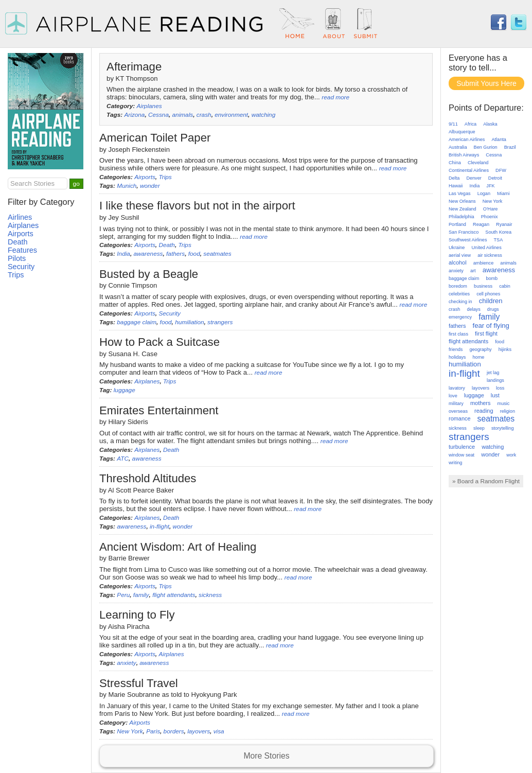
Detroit (495, 178)
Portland (457, 224)
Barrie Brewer (129, 558)
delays (473, 309)
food (194, 254)
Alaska (490, 124)
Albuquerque (462, 132)
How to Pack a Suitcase (159, 342)
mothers (480, 403)
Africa (471, 124)
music (504, 403)
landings (495, 380)
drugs (493, 309)
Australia (458, 147)
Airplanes (149, 106)
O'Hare (491, 209)
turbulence (462, 447)
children (491, 301)
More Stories (266, 756)
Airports (145, 177)
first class (458, 334)
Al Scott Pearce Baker (141, 490)
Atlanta (499, 139)
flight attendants (174, 595)
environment (231, 115)
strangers (220, 322)
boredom (458, 286)
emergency (460, 317)
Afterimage (134, 67)
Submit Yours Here (486, 83)
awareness (148, 254)
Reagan (481, 224)
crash (204, 115)
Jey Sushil (124, 217)
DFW (501, 170)
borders (174, 731)
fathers (175, 254)
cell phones (488, 294)
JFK (490, 186)
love (453, 396)
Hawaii (456, 186)
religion (508, 411)
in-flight (159, 526)
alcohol (458, 262)
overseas (458, 411)
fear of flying (491, 326)
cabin (505, 286)
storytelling (503, 428)
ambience (484, 263)
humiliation (189, 322)
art (473, 271)
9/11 (453, 124)
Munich (127, 186)
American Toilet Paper (155, 138)
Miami (503, 194)
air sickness (490, 255)
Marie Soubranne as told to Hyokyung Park (173, 695)
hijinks (505, 349)
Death (166, 245)
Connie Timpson (133, 285)
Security (170, 313)
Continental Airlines (469, 170)
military (456, 403)
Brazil (510, 147)
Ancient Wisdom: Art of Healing (178, 547)
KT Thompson (137, 78)
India (123, 254)
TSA (499, 240)
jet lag (493, 373)
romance (460, 418)
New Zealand (463, 209)
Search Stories (32, 183)
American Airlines (467, 139)
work (511, 455)
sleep (479, 428)
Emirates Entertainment (159, 410)
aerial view (460, 255)
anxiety (126, 663)
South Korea (498, 232)
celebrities (459, 294)
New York (130, 731)
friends (456, 349)
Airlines (20, 217)
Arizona (134, 115)
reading (484, 411)
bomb (492, 278)
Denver (474, 178)
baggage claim (137, 322)
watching (264, 115)
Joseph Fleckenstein (139, 150)
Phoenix (490, 217)
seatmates (217, 254)
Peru (123, 595)
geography (480, 349)
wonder (150, 186)
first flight (486, 333)
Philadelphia (462, 217)
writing (455, 463)
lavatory (457, 388)
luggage (125, 390)
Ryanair (504, 224)
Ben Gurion (486, 147)
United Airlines (487, 248)
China (455, 163)
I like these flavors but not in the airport (197, 206)
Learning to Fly (137, 615)
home (479, 357)
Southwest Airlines (468, 240)
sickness (210, 595)
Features (22, 250)
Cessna (158, 115)
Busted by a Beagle (149, 274)
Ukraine (457, 248)
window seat (462, 455)
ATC (123, 459)
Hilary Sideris (128, 422)
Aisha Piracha (129, 627)
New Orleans (462, 201)
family (141, 595)
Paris (153, 731)
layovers (199, 731)
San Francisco (464, 232)
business (483, 286)
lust (495, 395)
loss (500, 388)
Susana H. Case (133, 354)
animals (183, 115)
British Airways (464, 155)
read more (335, 97)
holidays (457, 357)
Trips (165, 177)
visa (219, 731)
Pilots (17, 258)
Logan (484, 194)
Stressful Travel (139, 683)
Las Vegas (460, 194)
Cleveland (478, 163)
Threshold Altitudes (148, 478)
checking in (460, 302)
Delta (454, 178)
